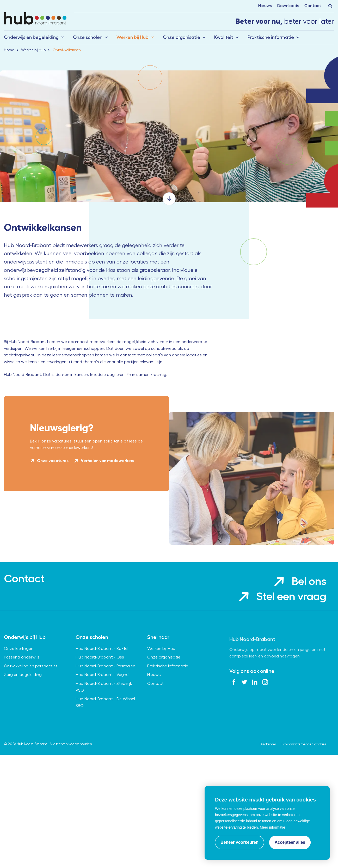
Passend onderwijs (22, 689)
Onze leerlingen (19, 680)
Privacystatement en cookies (304, 776)
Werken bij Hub (133, 37)
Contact (313, 6)
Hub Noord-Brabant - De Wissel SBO (105, 734)
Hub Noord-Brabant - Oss (100, 689)
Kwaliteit (224, 37)
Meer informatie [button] (272, 827)
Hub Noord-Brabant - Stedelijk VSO (104, 718)
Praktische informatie (271, 37)
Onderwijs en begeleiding (31, 37)
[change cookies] (239, 842)
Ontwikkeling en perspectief (31, 697)
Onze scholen (88, 37)
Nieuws (265, 6)
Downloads (288, 6)
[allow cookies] (290, 842)
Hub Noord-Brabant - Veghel (102, 706)
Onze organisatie (182, 37)
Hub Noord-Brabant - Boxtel (102, 680)
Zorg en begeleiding (23, 706)
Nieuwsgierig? (62, 467)
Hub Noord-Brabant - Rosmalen (105, 697)
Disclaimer (268, 776)
